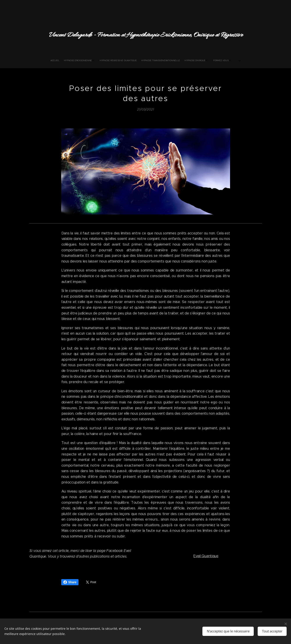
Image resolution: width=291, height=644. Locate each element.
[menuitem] (113, 61)
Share (70, 582)
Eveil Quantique (206, 556)
